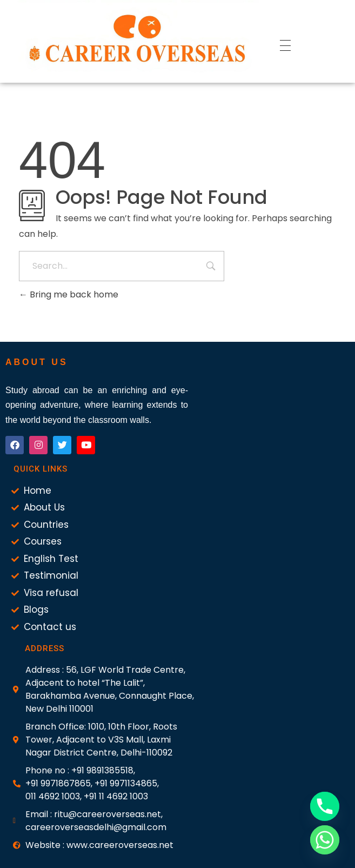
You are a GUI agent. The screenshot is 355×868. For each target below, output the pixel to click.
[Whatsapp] (325, 840)
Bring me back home (69, 294)
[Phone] (325, 806)
